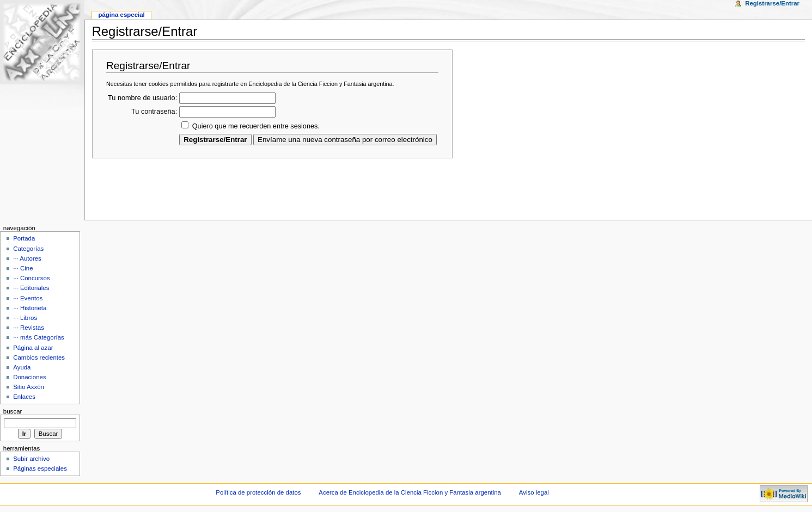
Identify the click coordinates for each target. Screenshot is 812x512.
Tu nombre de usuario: (142, 98)
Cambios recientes (39, 357)
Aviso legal (534, 492)
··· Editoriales (31, 288)
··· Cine (23, 268)
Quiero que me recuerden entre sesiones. (256, 126)
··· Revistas (29, 328)
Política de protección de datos (258, 492)
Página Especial (121, 15)
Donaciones (30, 377)
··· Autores (27, 258)
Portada (24, 238)
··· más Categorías (39, 337)
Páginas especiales (40, 468)
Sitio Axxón (29, 387)
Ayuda (22, 367)
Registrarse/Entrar (772, 3)
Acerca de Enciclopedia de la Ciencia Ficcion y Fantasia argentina (410, 492)
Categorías (28, 249)
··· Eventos (28, 298)
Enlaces (24, 397)
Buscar (13, 411)
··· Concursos (31, 278)
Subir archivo (31, 459)
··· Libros (25, 318)
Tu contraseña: (154, 112)
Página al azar (33, 348)
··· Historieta (30, 308)
